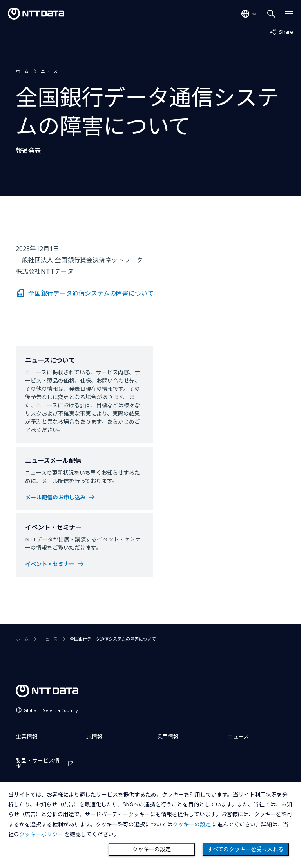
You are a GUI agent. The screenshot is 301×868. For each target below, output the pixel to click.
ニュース (49, 71)
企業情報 (27, 736)
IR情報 (94, 736)
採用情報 (168, 736)
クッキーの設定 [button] (192, 824)
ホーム (22, 71)
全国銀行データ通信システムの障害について (91, 293)
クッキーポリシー (41, 834)
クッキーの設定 (152, 849)
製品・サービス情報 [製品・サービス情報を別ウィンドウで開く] (38, 763)
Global (51, 710)
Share (281, 31)
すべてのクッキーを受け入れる (246, 849)
